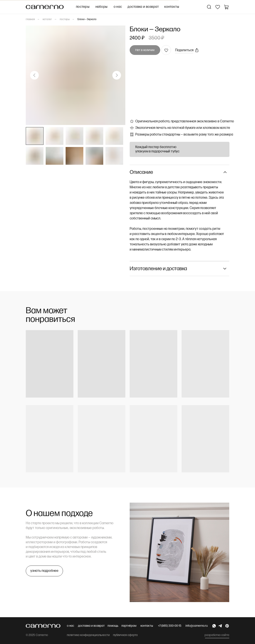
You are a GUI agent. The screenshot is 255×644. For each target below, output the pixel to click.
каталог (47, 19)
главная (30, 19)
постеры (65, 19)
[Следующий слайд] (117, 75)
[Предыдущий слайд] (34, 75)
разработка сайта (217, 635)
